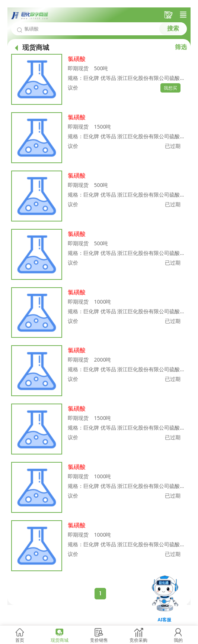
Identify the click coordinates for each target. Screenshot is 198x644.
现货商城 (60, 640)
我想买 (170, 88)
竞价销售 (99, 640)
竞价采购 (138, 640)
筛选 (181, 47)
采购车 (169, 15)
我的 (178, 640)
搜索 (173, 28)
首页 (20, 640)
